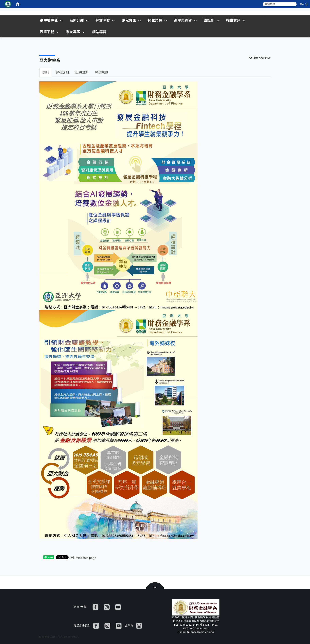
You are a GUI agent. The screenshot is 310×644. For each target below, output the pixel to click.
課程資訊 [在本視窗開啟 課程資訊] (131, 20)
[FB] (95, 607)
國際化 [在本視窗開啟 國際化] (211, 20)
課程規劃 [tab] (62, 72)
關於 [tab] (46, 72)
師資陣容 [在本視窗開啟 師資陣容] (105, 20)
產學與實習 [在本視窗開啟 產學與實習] (185, 20)
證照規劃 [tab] (82, 72)
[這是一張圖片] (8, 4)
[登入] (304, 4)
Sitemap (264, 16)
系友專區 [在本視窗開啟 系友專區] (76, 32)
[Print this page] (83, 558)
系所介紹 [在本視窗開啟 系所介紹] (79, 20)
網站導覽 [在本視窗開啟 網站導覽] (99, 32)
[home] (18, 4)
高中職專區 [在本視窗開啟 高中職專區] (51, 20)
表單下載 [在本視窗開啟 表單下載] (50, 32)
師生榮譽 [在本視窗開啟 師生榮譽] (157, 20)
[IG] (107, 607)
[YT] (118, 607)
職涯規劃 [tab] (102, 72)
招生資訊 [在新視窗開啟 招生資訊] (236, 20)
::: (250, 16)
